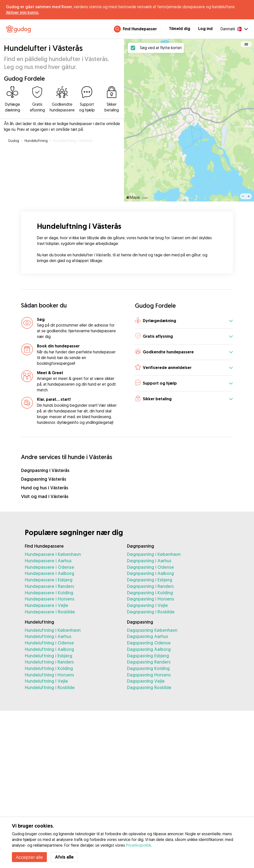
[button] (184, 321)
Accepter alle (29, 857)
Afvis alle (64, 857)
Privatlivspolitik (139, 845)
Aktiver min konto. (22, 12)
